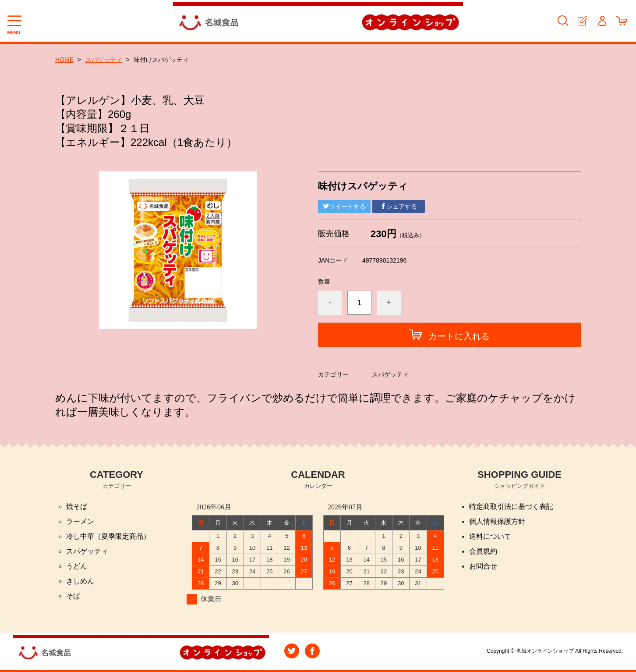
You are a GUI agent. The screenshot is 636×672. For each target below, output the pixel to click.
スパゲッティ (104, 60)
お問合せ (483, 566)
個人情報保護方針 (497, 521)
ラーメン (80, 521)
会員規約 (483, 551)
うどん (77, 566)
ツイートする (344, 206)
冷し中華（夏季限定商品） (108, 536)
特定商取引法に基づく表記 (511, 507)
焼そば (77, 507)
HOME (64, 60)
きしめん (80, 581)
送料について (490, 536)
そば (73, 596)
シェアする (399, 206)
